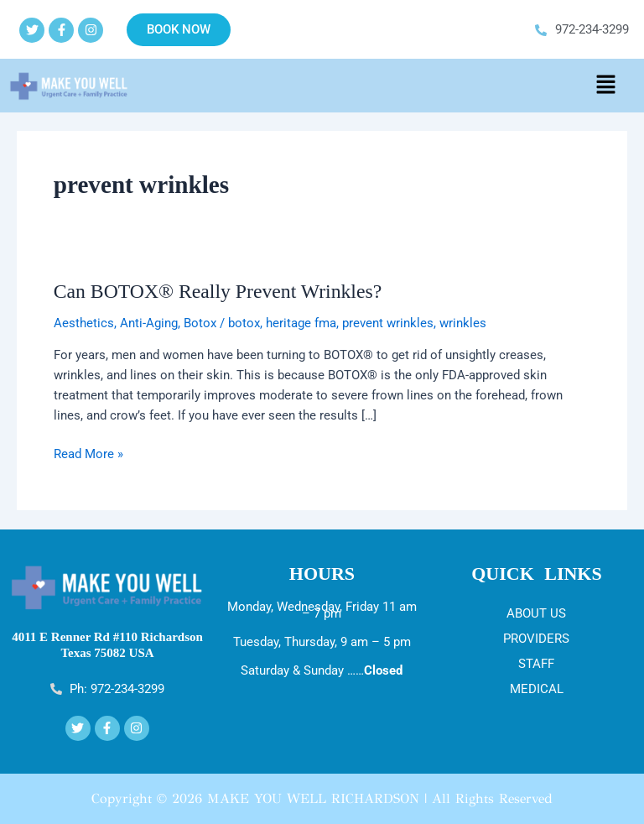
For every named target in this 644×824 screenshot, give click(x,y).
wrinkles (463, 323)
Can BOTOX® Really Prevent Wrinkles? (218, 291)
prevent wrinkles (388, 323)
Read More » (88, 453)
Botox (200, 323)
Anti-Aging (149, 323)
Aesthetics (84, 323)
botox (244, 323)
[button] (605, 86)
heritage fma (301, 323)
